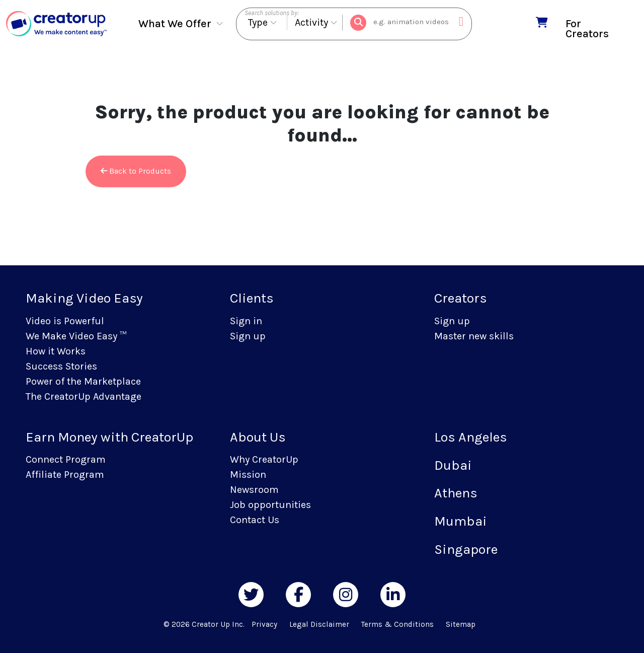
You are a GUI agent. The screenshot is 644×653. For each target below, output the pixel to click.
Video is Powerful (65, 321)
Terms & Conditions (397, 624)
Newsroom (254, 490)
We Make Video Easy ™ (76, 336)
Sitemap (461, 624)
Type (258, 23)
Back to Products (136, 171)
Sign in (246, 321)
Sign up (248, 336)
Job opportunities (270, 505)
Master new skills (474, 336)
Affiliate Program (65, 475)
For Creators (587, 28)
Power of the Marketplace (83, 381)
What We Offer (175, 24)
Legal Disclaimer (319, 624)
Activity (311, 23)
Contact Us (255, 520)
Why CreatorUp (264, 459)
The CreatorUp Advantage (84, 396)
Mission (248, 475)
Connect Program (66, 459)
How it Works (56, 351)
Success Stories (61, 366)
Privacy (264, 624)
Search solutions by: (272, 13)
